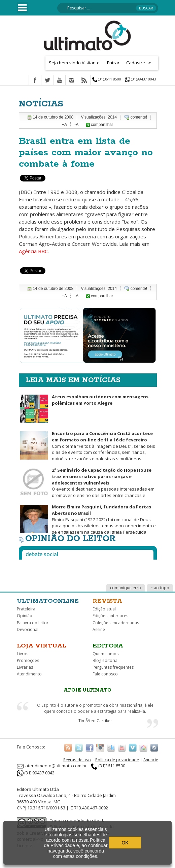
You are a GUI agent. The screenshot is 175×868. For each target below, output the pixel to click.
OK (125, 843)
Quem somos (106, 654)
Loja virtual (42, 646)
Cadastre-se (139, 63)
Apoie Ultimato (87, 690)
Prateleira (26, 609)
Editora (108, 646)
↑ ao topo (160, 588)
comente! (139, 117)
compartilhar (100, 125)
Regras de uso (77, 760)
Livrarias (25, 667)
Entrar (113, 63)
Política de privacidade (117, 760)
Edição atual (104, 609)
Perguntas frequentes (113, 667)
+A (64, 125)
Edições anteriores (110, 616)
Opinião (25, 616)
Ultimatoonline (48, 601)
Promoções (28, 660)
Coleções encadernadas (116, 623)
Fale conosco (105, 674)
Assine (99, 629)
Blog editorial (106, 660)
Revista (107, 601)
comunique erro (126, 588)
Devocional (28, 629)
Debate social (42, 554)
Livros (23, 654)
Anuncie (151, 760)
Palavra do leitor (33, 623)
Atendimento (29, 674)
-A (76, 125)
